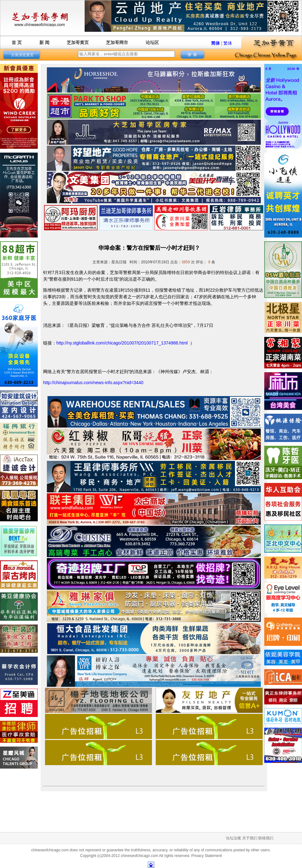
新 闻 (44, 42)
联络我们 (266, 838)
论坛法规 (233, 838)
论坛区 (152, 42)
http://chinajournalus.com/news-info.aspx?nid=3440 (93, 383)
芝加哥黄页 (78, 42)
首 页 (17, 42)
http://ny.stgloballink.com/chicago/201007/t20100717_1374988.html (122, 343)
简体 (215, 43)
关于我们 (250, 838)
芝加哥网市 (117, 42)
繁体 (228, 43)
